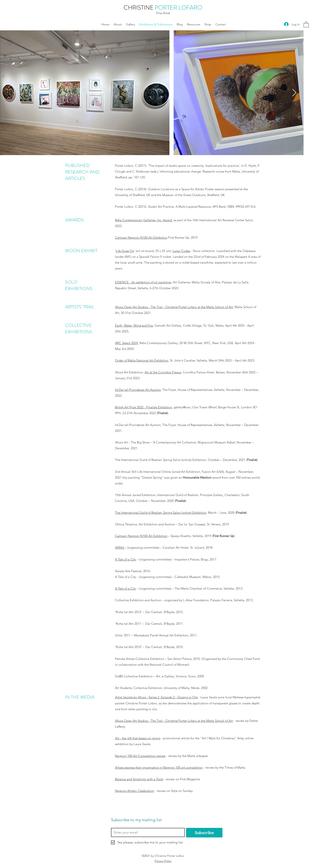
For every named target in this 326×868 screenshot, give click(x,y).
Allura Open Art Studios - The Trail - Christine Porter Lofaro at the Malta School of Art (174, 307)
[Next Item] (294, 93)
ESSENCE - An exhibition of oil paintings (143, 282)
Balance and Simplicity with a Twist (139, 779)
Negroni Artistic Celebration (135, 791)
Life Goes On (125, 251)
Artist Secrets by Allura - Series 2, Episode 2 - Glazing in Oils (156, 697)
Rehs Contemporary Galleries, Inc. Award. (144, 220)
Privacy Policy (163, 861)
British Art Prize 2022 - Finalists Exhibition (143, 407)
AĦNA (120, 548)
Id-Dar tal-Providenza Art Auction (138, 390)
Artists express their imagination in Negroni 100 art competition (159, 767)
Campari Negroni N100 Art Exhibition (141, 238)
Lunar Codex (181, 251)
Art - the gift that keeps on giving (138, 738)
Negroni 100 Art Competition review (140, 756)
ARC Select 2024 (126, 343)
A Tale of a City (125, 559)
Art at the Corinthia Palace (163, 372)
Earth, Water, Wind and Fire (134, 325)
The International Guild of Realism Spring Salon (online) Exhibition (161, 513)
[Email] (147, 832)
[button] (306, 24)
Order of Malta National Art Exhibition (142, 360)
